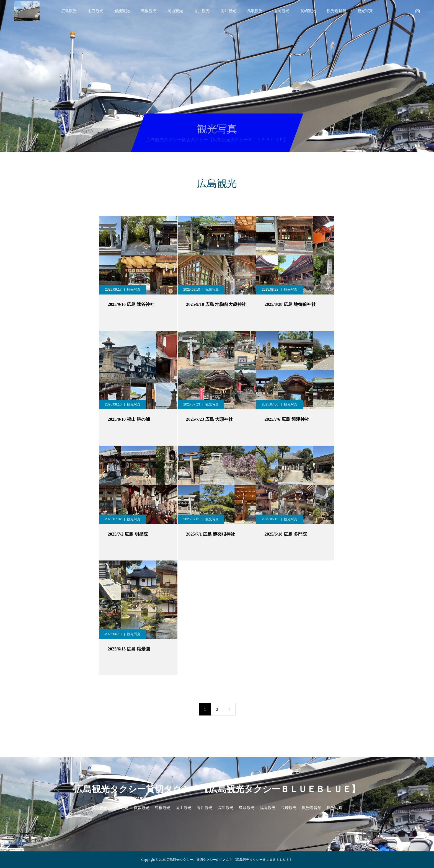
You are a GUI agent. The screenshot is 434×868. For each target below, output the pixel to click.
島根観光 (149, 11)
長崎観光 (308, 11)
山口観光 (95, 11)
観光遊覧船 (337, 11)
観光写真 (365, 11)
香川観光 (202, 11)
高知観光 (228, 11)
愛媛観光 (122, 11)
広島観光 (69, 11)
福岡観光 (281, 11)
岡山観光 (175, 11)
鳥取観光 (255, 11)
